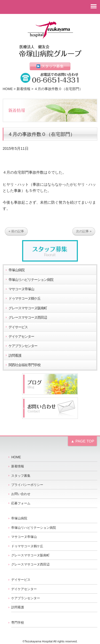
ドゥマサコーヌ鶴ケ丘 (25, 299)
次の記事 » (84, 231)
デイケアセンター (21, 337)
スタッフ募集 (50, 66)
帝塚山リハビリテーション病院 (31, 280)
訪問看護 (15, 356)
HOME (8, 89)
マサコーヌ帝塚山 (21, 289)
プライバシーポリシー (27, 485)
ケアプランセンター (23, 346)
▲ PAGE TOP (82, 441)
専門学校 (18, 623)
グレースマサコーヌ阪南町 (28, 308)
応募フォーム (21, 503)
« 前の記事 (16, 231)
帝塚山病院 (17, 270)
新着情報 (23, 89)
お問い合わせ (21, 494)
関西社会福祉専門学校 (25, 365)
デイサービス (18, 327)
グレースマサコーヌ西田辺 (28, 318)
